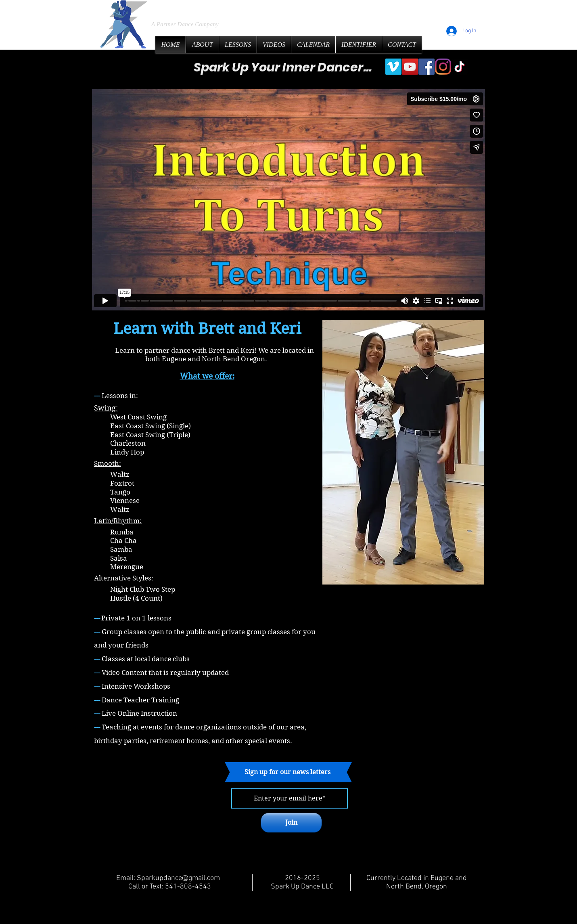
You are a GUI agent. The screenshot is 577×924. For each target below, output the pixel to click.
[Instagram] (443, 67)
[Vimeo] (393, 67)
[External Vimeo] (288, 200)
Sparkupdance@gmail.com (178, 878)
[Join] (291, 823)
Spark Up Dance (213, 8)
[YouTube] (410, 67)
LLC (286, 8)
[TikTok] (460, 67)
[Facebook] (426, 67)
